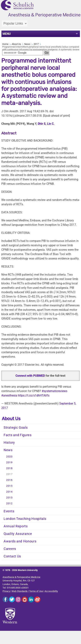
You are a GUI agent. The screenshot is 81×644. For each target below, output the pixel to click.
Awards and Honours (20, 541)
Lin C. (51, 124)
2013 (9, 498)
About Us (16, 44)
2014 (9, 492)
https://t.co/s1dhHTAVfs (34, 395)
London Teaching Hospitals (25, 519)
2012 (9, 503)
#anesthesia (9, 395)
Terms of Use (36, 591)
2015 (9, 486)
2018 (9, 468)
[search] (23, 53)
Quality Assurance (18, 534)
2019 (9, 462)
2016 (9, 480)
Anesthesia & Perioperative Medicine (21, 577)
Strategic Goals (16, 428)
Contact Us (12, 556)
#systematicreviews (55, 391)
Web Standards (20, 591)
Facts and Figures (18, 435)
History (9, 443)
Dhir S (42, 124)
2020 (9, 457)
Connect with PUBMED (31, 376)
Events (9, 511)
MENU (7, 34)
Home (5, 44)
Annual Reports (16, 526)
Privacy (6, 591)
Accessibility (51, 591)
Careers (10, 549)
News (27, 44)
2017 (36, 44)
